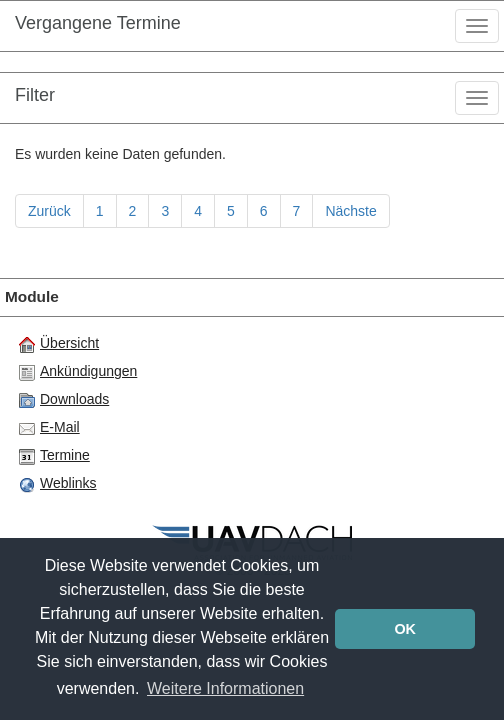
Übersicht (59, 344)
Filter (35, 95)
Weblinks (58, 484)
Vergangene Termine (98, 23)
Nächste (350, 211)
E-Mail (49, 428)
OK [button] (405, 629)
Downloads (64, 400)
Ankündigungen (78, 372)
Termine (54, 456)
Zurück (49, 211)
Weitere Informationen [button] (225, 688)
